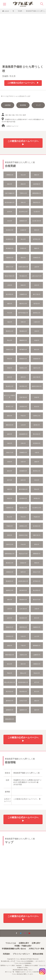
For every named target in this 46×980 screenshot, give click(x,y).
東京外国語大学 (23, 489)
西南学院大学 (37, 202)
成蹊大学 (10, 304)
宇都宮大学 (10, 526)
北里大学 (37, 285)
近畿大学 (37, 462)
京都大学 (10, 462)
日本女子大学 (23, 701)
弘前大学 (23, 636)
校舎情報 (23, 105)
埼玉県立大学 (10, 230)
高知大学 (10, 359)
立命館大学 (23, 230)
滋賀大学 (10, 489)
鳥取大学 (10, 184)
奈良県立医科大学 (23, 581)
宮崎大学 (23, 322)
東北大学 (10, 664)
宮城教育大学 (23, 452)
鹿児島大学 (37, 425)
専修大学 (10, 673)
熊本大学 (23, 664)
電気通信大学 (23, 331)
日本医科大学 (10, 636)
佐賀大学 (23, 462)
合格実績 (8, 105)
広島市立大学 (10, 544)
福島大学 (37, 701)
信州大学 (10, 377)
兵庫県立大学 (37, 416)
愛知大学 (23, 258)
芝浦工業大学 (23, 397)
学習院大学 (23, 248)
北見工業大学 (37, 377)
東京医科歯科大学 (10, 202)
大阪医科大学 (10, 258)
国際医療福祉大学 (10, 554)
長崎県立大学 (23, 368)
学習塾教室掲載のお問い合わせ (14, 949)
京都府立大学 (10, 350)
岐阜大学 (23, 480)
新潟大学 (37, 407)
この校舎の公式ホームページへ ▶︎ (27, 799)
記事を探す (36, 943)
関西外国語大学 (10, 655)
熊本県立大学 (37, 471)
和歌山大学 (23, 673)
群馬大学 (37, 544)
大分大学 (10, 221)
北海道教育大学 (23, 434)
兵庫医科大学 (10, 572)
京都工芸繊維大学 (10, 193)
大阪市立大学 (37, 368)
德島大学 (10, 600)
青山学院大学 (37, 590)
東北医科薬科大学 (23, 682)
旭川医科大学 (37, 526)
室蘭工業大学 (37, 535)
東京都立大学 (23, 508)
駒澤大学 (23, 572)
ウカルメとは (11, 943)
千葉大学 (23, 646)
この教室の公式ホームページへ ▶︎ (23, 83)
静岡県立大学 (23, 526)
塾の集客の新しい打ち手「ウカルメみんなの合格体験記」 (18, 961)
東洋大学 (37, 618)
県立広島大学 (37, 434)
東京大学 (37, 350)
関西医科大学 (23, 359)
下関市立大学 (23, 193)
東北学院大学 (10, 294)
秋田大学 (37, 230)
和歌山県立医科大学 (10, 682)
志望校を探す (24, 943)
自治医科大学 (10, 239)
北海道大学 (23, 563)
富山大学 (10, 517)
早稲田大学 (37, 517)
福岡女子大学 (10, 267)
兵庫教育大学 (37, 258)
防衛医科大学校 (23, 535)
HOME (7, 11)
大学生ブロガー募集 (36, 949)
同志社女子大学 (23, 554)
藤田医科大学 (10, 701)
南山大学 (23, 239)
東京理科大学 (23, 386)
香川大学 (37, 692)
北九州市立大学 (23, 212)
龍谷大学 (10, 471)
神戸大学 (10, 480)
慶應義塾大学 (37, 646)
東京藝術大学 (10, 248)
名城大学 (37, 340)
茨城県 (20, 11)
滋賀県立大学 (10, 590)
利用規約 (6, 954)
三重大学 (37, 609)
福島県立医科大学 (37, 386)
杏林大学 (23, 202)
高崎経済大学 (10, 627)
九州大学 (23, 425)
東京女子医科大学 (10, 276)
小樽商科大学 (10, 175)
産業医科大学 (23, 221)
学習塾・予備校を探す (23, 946)
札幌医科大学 (37, 627)
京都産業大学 (37, 359)
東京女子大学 (37, 600)
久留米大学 (37, 322)
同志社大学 (37, 673)
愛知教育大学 (10, 581)
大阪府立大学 (23, 655)
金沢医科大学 (23, 498)
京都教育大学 (23, 294)
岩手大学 (37, 682)
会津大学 (10, 212)
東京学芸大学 (10, 692)
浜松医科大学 (23, 407)
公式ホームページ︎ (12, 126)
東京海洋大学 (23, 590)
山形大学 (10, 609)
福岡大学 (10, 434)
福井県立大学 (37, 313)
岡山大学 (10, 340)
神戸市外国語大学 (23, 313)
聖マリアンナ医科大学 (10, 396)
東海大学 (23, 184)
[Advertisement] (23, 38)
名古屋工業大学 (37, 221)
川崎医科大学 (37, 664)
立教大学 (37, 331)
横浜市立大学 (23, 304)
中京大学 (10, 313)
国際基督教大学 (37, 193)
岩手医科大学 (37, 581)
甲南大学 (23, 416)
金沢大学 (10, 618)
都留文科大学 (10, 425)
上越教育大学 (37, 655)
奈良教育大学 (23, 471)
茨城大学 (10, 368)
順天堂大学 (37, 304)
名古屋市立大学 (37, 508)
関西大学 (37, 175)
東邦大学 (23, 377)
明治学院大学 (23, 692)
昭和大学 (10, 416)
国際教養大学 (37, 554)
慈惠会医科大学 (10, 719)
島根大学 (23, 285)
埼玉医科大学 (37, 443)
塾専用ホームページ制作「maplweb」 (12, 965)
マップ (38, 105)
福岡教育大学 (10, 710)
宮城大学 (37, 397)
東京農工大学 (10, 407)
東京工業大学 (37, 294)
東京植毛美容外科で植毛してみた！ (23, 970)
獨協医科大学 (23, 340)
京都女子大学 (10, 452)
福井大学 (37, 710)
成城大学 (10, 646)
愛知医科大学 (23, 600)
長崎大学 (37, 563)
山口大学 (37, 636)
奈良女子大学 (37, 572)
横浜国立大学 (10, 563)
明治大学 (37, 489)
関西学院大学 (23, 627)
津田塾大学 (37, 498)
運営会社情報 (38, 954)
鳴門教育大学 (23, 350)
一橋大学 (37, 452)
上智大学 (10, 285)
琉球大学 (10, 535)
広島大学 (23, 443)
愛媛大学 (37, 248)
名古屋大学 (37, 212)
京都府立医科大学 (23, 267)
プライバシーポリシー (21, 954)
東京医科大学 (23, 618)
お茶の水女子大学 (37, 276)
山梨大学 (37, 267)
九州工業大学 (23, 609)
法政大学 (10, 443)
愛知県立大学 (10, 331)
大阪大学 (10, 322)
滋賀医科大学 (23, 710)
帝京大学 (23, 517)
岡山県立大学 (10, 386)
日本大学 (37, 480)
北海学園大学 (37, 184)
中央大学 (23, 544)
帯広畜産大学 (23, 276)
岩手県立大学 (37, 239)
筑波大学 (10, 498)
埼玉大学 (23, 175)
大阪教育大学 (10, 508)
